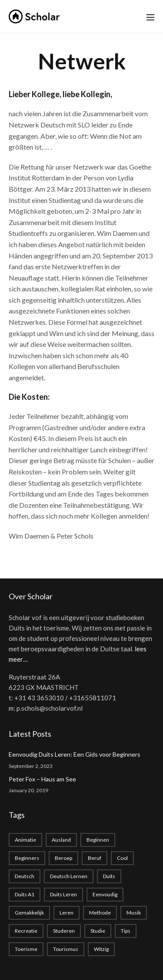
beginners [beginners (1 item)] (27, 858)
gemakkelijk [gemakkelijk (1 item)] (29, 913)
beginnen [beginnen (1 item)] (98, 840)
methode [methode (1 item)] (100, 913)
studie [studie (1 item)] (98, 931)
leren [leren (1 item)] (67, 913)
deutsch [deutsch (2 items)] (25, 876)
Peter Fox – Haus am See (42, 779)
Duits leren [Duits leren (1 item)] (63, 894)
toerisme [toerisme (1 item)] (26, 949)
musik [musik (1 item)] (134, 913)
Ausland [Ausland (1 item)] (61, 840)
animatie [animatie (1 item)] (25, 840)
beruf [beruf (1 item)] (95, 858)
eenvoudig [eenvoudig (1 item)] (105, 894)
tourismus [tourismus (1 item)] (66, 949)
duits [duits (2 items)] (109, 876)
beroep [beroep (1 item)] (63, 858)
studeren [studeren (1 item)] (64, 931)
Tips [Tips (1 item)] (126, 931)
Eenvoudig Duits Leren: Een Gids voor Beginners (75, 754)
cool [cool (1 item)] (122, 858)
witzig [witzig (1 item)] (101, 949)
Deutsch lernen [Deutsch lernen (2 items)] (69, 876)
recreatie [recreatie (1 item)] (26, 931)
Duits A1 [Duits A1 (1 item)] (25, 894)
